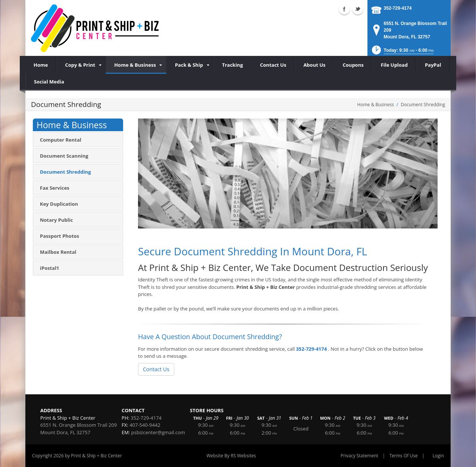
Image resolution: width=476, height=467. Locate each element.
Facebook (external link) (344, 9)
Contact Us (156, 369)
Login (438, 456)
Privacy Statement (359, 456)
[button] (402, 52)
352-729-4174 (398, 8)
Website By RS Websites (231, 456)
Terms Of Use (404, 456)
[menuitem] (81, 65)
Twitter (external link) (358, 9)
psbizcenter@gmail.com (158, 432)
